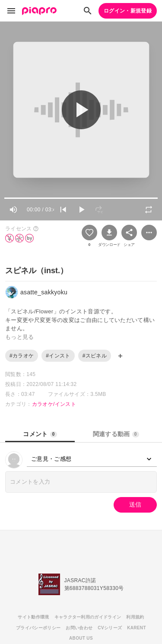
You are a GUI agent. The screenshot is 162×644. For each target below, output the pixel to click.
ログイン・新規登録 (128, 11)
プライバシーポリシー (38, 628)
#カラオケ (22, 356)
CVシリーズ (110, 628)
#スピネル (95, 356)
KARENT (137, 628)
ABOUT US (81, 638)
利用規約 (135, 617)
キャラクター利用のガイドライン (88, 617)
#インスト (58, 356)
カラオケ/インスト (54, 404)
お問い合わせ (79, 628)
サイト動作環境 (33, 617)
